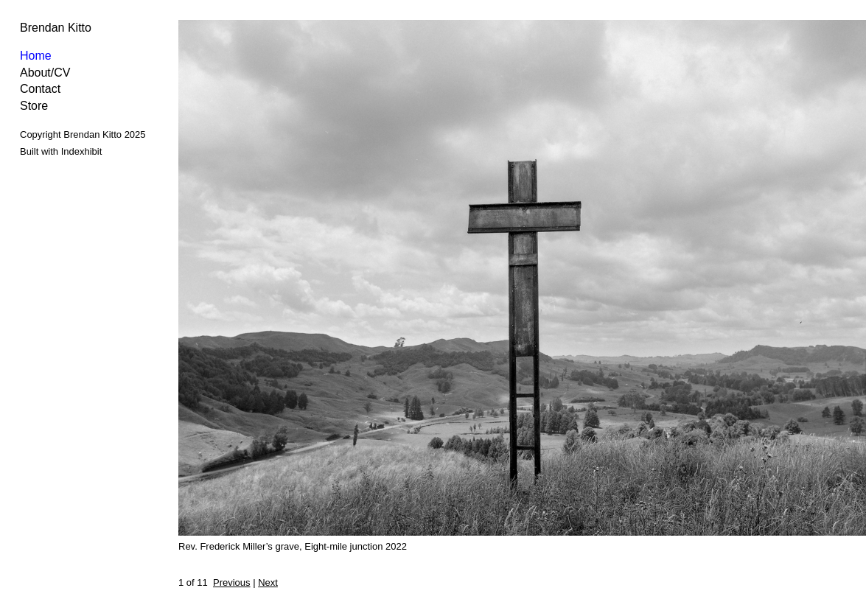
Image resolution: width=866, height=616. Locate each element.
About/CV (45, 73)
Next (268, 582)
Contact (40, 89)
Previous (232, 582)
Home (36, 56)
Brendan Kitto (56, 28)
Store (34, 106)
